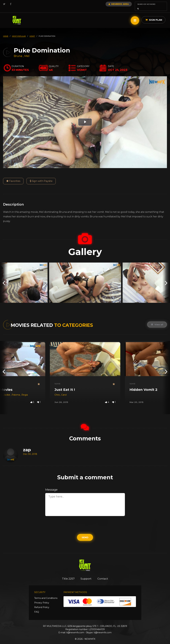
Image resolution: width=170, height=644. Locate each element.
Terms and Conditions (46, 594)
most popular (19, 32)
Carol (64, 391)
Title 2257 (68, 574)
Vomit (57, 379)
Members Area (110, 4)
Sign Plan (154, 16)
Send (85, 533)
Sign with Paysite (41, 177)
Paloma (16, 391)
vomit (32, 32)
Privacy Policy (42, 598)
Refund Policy (42, 603)
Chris (57, 391)
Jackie (7, 391)
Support (86, 574)
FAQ (37, 608)
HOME (6, 32)
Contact (103, 574)
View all (157, 320)
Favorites (13, 177)
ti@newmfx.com (75, 628)
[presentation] (4, 278)
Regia (25, 391)
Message (51, 485)
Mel (27, 52)
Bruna (18, 52)
